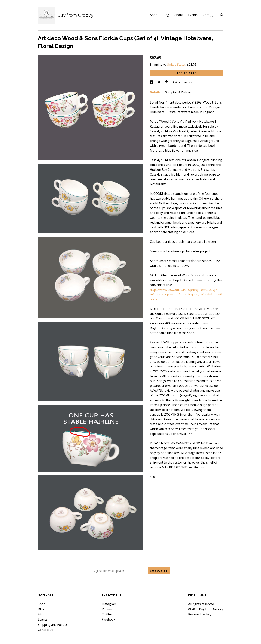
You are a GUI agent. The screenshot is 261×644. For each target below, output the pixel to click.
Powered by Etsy (200, 614)
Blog (166, 15)
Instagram (109, 604)
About (179, 15)
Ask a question (183, 82)
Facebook (109, 619)
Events (193, 15)
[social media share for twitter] (159, 82)
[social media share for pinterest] (167, 82)
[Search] (222, 15)
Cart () (208, 15)
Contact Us (46, 630)
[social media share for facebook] (152, 82)
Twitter (107, 614)
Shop (154, 15)
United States (176, 65)
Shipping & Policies (178, 92)
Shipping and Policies (53, 625)
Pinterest (108, 609)
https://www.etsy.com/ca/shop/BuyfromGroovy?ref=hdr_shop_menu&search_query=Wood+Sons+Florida (186, 294)
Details (156, 92)
